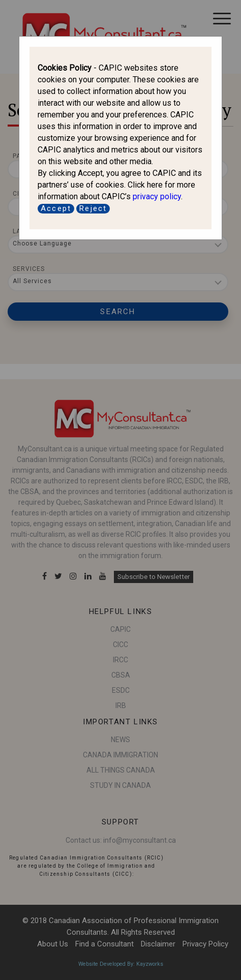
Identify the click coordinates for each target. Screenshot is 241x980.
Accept (56, 208)
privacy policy (157, 196)
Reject (93, 208)
